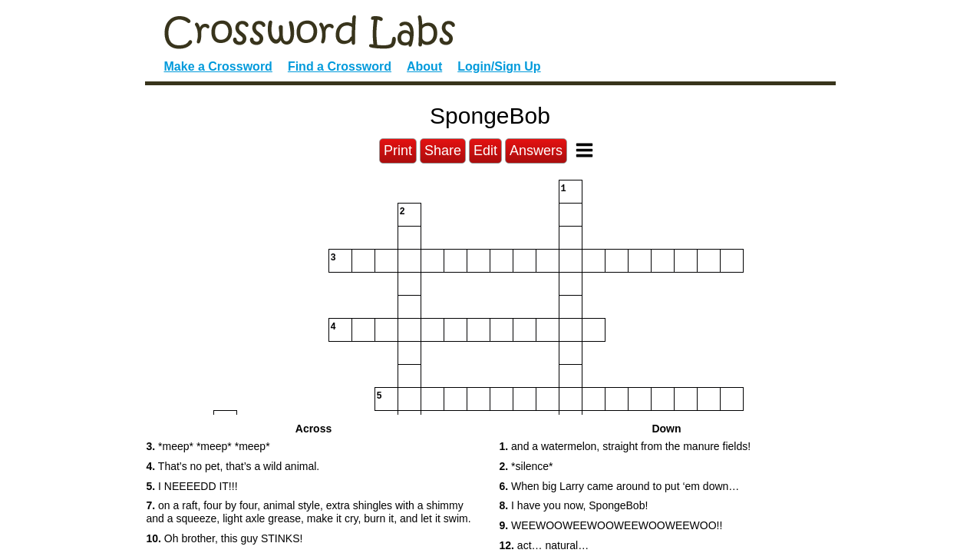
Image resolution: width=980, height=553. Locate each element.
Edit (485, 151)
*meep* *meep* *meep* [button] (208, 446)
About (424, 66)
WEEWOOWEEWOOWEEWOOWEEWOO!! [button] (611, 525)
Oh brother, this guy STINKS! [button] (225, 538)
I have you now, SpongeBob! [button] (574, 505)
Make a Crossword (218, 66)
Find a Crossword (340, 66)
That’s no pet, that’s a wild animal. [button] (233, 466)
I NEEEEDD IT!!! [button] (192, 486)
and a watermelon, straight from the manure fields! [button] (625, 446)
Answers (536, 151)
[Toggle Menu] (584, 150)
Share (443, 151)
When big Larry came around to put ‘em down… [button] (620, 486)
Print (398, 151)
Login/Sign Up (499, 66)
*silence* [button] (526, 466)
